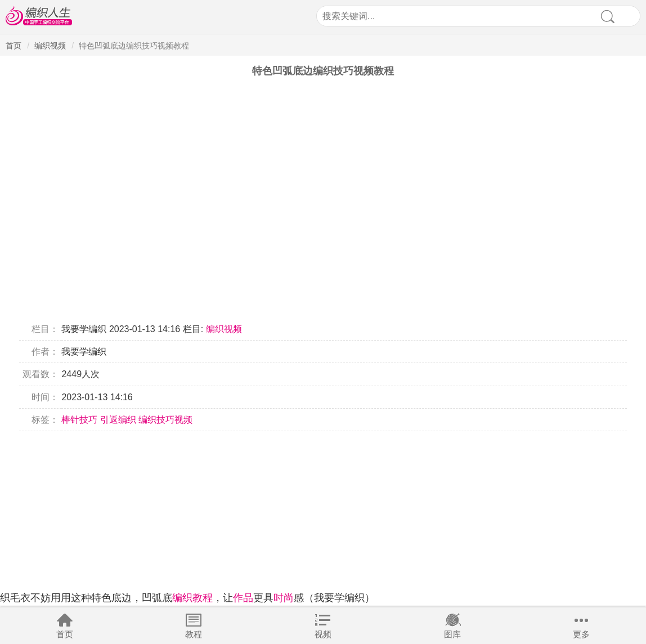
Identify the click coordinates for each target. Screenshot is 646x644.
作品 (243, 598)
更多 (581, 634)
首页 (65, 634)
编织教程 (192, 598)
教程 (194, 634)
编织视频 (50, 46)
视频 (323, 634)
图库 (452, 634)
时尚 (284, 598)
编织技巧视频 (165, 420)
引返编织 (118, 420)
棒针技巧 (79, 420)
